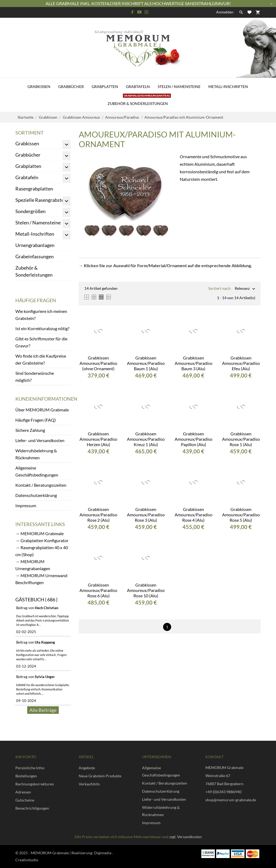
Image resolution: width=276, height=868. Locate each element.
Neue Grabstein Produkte (100, 776)
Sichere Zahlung (30, 430)
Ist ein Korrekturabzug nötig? (42, 328)
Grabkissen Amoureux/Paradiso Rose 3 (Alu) (146, 515)
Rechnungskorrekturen (35, 784)
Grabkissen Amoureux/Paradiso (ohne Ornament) (98, 363)
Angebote (87, 768)
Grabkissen (39, 87)
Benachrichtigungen (32, 808)
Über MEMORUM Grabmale (42, 410)
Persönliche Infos (30, 768)
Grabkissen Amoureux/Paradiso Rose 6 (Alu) (98, 590)
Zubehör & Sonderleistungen (139, 100)
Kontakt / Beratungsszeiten (41, 485)
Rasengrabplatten (34, 189)
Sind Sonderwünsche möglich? (35, 377)
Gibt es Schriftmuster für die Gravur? (41, 342)
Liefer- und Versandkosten (40, 440)
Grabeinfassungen (34, 256)
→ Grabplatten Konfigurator (42, 540)
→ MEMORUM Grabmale (39, 533)
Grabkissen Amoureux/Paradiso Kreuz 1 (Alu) (146, 439)
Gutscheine (25, 800)
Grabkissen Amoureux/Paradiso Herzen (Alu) (98, 439)
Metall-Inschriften (228, 87)
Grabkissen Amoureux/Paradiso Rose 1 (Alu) (241, 439)
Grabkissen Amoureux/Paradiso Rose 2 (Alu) (98, 515)
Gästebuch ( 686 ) (36, 599)
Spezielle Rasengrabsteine (43, 200)
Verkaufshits (89, 784)
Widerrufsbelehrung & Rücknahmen (36, 454)
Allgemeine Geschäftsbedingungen (37, 471)
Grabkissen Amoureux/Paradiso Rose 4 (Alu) (194, 515)
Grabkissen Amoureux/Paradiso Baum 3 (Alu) (194, 363)
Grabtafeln (138, 87)
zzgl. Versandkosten (186, 837)
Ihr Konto (26, 757)
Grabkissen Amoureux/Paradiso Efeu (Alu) (241, 363)
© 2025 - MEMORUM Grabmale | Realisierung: (55, 853)
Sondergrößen (30, 211)
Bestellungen (26, 776)
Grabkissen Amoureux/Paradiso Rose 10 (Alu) (146, 590)
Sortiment (30, 133)
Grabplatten (105, 87)
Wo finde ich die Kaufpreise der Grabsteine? (41, 359)
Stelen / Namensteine (179, 87)
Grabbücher (71, 87)
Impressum (26, 505)
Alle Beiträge (43, 710)
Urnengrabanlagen (35, 245)
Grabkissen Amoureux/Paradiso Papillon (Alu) (194, 439)
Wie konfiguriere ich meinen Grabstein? (41, 315)
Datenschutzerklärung (36, 495)
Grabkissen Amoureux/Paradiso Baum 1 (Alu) (146, 363)
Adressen (23, 792)
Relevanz (242, 289)
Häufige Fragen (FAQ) (36, 420)
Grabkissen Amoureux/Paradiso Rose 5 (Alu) (241, 515)
